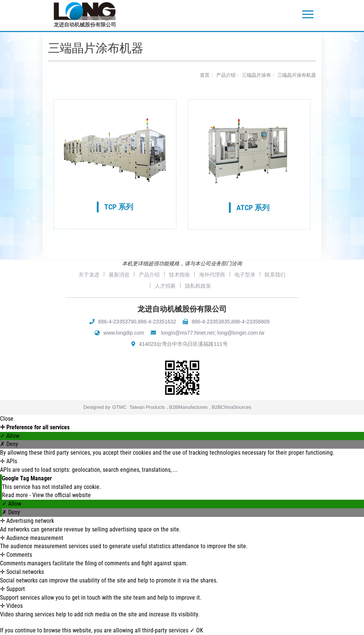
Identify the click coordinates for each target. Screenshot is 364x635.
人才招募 (165, 286)
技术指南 (179, 275)
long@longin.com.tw (241, 333)
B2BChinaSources (232, 407)
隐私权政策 (198, 286)
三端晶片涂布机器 (297, 75)
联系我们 (275, 275)
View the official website (62, 495)
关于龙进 (89, 275)
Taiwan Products (147, 407)
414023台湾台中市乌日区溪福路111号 (183, 344)
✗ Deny (9, 444)
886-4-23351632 (157, 322)
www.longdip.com (124, 333)
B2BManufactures (188, 407)
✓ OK (197, 630)
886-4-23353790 (117, 322)
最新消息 (119, 275)
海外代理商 (212, 275)
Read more (16, 495)
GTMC (119, 407)
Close (7, 419)
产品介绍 (226, 75)
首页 (205, 75)
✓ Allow (10, 436)
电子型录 (245, 275)
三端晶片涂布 (256, 75)
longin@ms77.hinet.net (188, 333)
